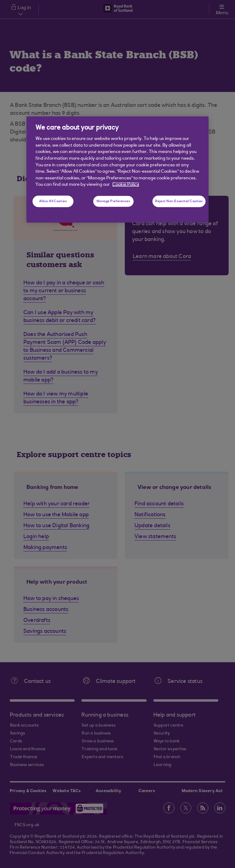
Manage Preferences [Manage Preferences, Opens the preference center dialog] (113, 201)
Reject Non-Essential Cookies (179, 201)
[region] (118, 170)
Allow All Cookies (53, 201)
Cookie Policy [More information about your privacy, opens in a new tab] (126, 185)
